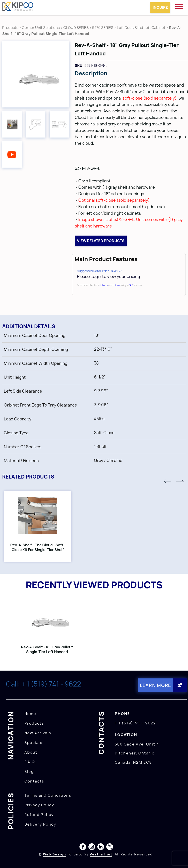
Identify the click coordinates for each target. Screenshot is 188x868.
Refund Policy (39, 815)
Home (30, 714)
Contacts (34, 781)
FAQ (131, 285)
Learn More (155, 685)
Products (10, 28)
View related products (101, 241)
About (31, 752)
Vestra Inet (101, 854)
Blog (29, 772)
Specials (33, 743)
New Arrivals (38, 733)
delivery (104, 285)
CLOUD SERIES (76, 28)
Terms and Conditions (48, 795)
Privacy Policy (39, 805)
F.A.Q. (30, 762)
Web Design (54, 854)
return (116, 285)
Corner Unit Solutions (41, 28)
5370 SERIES (103, 28)
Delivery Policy (40, 824)
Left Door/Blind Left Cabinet (141, 28)
